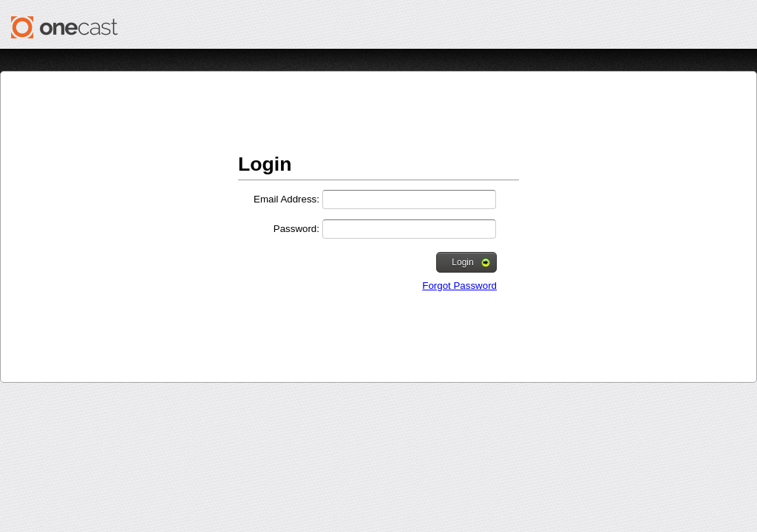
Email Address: (286, 199)
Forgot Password (459, 286)
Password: (296, 229)
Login (471, 262)
